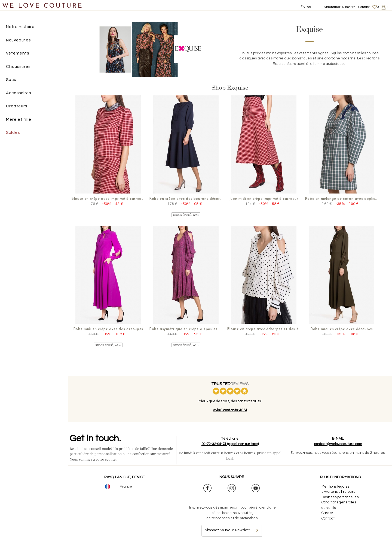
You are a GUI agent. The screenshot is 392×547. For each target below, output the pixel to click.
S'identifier (332, 7)
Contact (364, 7)
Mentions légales (335, 486)
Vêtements (18, 53)
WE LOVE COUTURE (43, 6)
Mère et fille (19, 120)
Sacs (11, 80)
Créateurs (17, 106)
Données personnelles (340, 497)
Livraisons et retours (338, 492)
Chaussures (18, 67)
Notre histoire (20, 27)
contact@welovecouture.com (338, 444)
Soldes (13, 133)
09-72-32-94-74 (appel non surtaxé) (230, 444)
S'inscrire (349, 7)
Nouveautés (18, 40)
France (306, 7)
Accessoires (19, 93)
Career (327, 513)
